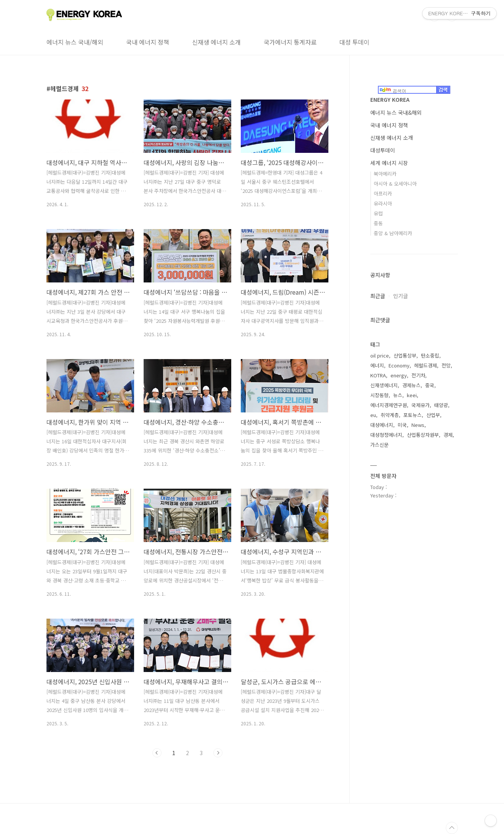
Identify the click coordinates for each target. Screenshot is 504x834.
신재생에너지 (384, 385)
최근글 (378, 296)
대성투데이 (383, 150)
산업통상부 (405, 355)
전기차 (418, 375)
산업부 (433, 415)
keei (412, 395)
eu (373, 415)
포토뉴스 (413, 415)
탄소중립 (430, 355)
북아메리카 (385, 174)
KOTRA (378, 375)
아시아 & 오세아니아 (395, 184)
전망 (446, 365)
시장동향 (379, 395)
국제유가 (421, 405)
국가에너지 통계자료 (290, 42)
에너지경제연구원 (389, 405)
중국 (430, 385)
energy (399, 375)
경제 (448, 435)
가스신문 (379, 445)
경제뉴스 (411, 385)
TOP (452, 828)
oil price (380, 355)
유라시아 (383, 203)
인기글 (401, 296)
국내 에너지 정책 (148, 42)
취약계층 (390, 415)
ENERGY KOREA (390, 99)
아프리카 (383, 193)
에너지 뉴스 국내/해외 (75, 42)
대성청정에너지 (386, 435)
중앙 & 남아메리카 (393, 233)
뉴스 (398, 395)
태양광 (441, 405)
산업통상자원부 (423, 435)
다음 (218, 753)
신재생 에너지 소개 (216, 42)
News (418, 425)
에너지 (377, 365)
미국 (402, 425)
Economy (399, 365)
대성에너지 (382, 425)
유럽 (378, 213)
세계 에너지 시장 (389, 163)
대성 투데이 (354, 42)
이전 (157, 753)
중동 (378, 223)
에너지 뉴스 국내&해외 (396, 112)
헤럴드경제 (426, 365)
